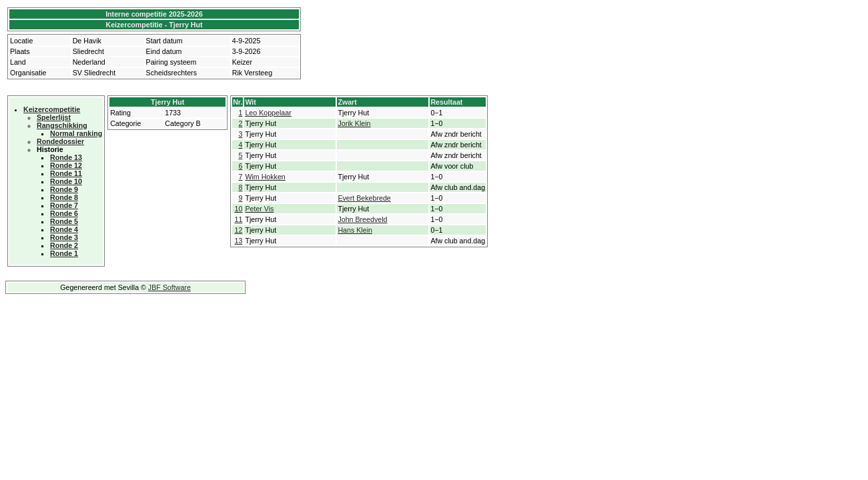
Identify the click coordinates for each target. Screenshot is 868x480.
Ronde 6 (64, 213)
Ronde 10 (66, 181)
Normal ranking (76, 133)
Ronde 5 (64, 221)
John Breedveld (362, 219)
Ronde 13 (66, 157)
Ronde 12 (66, 165)
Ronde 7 (64, 205)
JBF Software (169, 287)
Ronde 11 (66, 173)
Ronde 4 (64, 229)
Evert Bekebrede (364, 198)
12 (239, 230)
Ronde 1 (64, 253)
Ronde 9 (64, 189)
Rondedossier (60, 141)
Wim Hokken (265, 177)
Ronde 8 (64, 197)
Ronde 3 (64, 237)
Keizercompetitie (52, 109)
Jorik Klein (354, 123)
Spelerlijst (54, 117)
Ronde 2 (64, 245)
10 (239, 209)
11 (239, 219)
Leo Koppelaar (268, 113)
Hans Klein (355, 230)
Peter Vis (259, 209)
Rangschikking (62, 125)
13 (239, 241)
